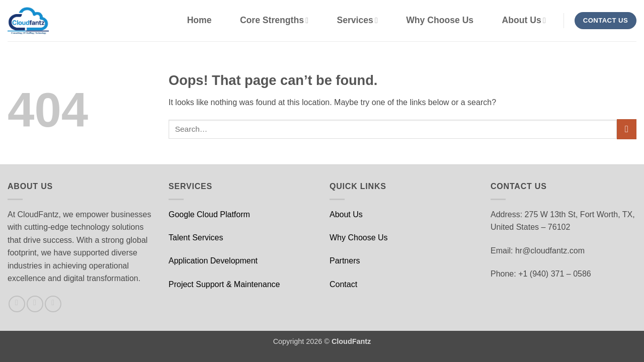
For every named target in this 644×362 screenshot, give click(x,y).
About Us (524, 20)
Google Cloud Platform (209, 214)
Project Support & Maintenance (224, 284)
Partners (345, 261)
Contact (343, 284)
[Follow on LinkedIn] (53, 304)
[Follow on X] (35, 304)
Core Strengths (274, 20)
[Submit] (627, 129)
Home (199, 20)
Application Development (213, 261)
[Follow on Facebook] (17, 304)
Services (357, 20)
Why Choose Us (440, 20)
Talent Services (196, 238)
